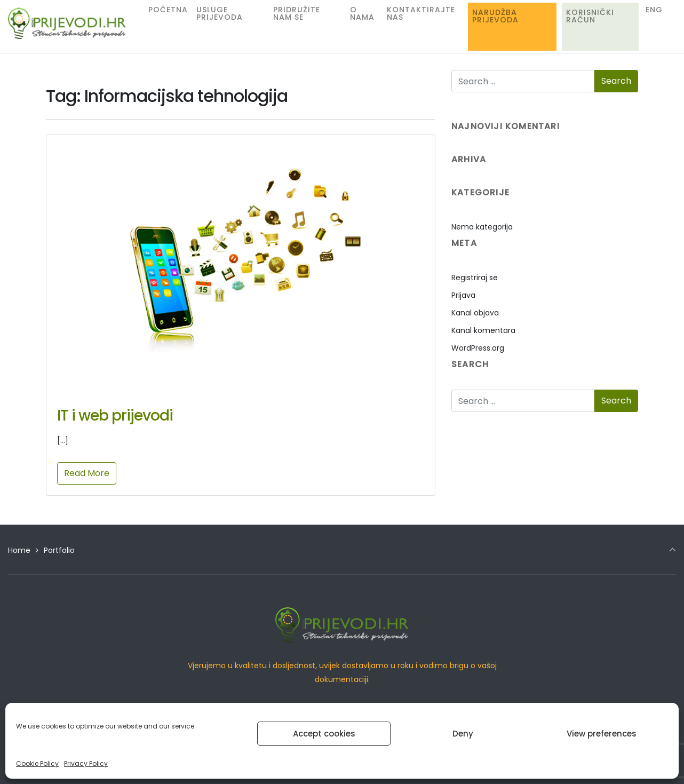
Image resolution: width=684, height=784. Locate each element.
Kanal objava (475, 313)
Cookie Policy (37, 763)
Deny (463, 734)
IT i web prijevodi (115, 415)
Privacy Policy (86, 763)
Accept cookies (324, 734)
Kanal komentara (483, 330)
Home (19, 550)
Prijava (463, 295)
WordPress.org (478, 348)
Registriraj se (475, 278)
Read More (87, 473)
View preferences (602, 734)
